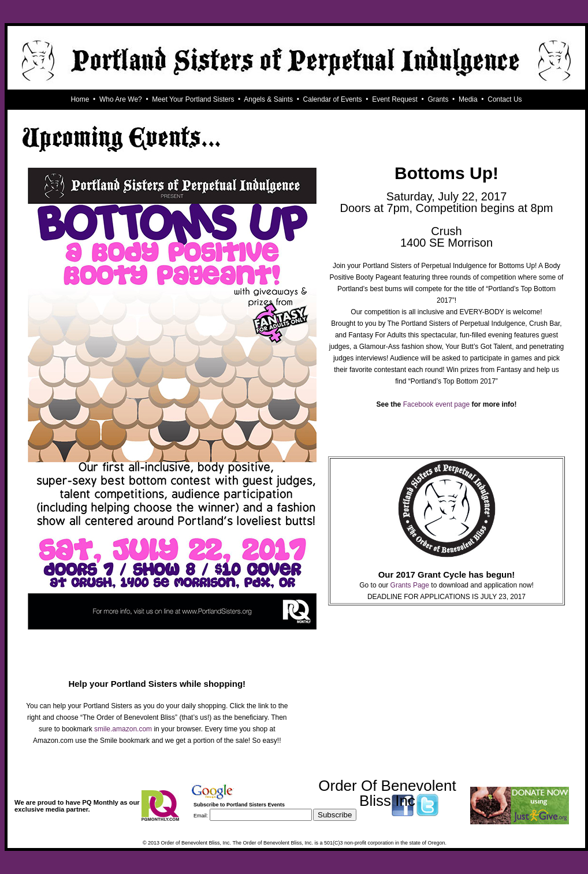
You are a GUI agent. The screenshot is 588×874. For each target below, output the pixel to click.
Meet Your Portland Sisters (193, 99)
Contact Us (505, 99)
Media (468, 99)
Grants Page (410, 585)
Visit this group (339, 825)
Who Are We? (121, 99)
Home (80, 99)
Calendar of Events (333, 99)
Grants (438, 99)
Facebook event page (436, 404)
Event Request (395, 99)
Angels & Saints (268, 99)
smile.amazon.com (123, 729)
